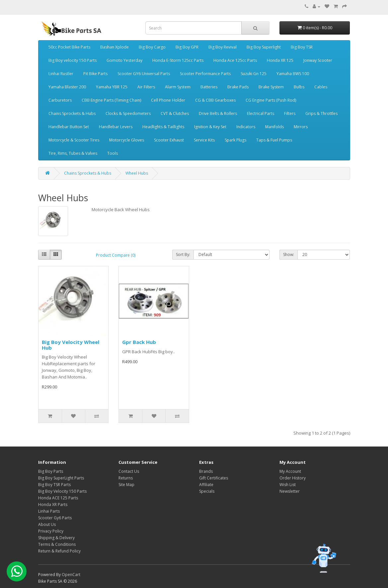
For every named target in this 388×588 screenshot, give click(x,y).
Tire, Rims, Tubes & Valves (73, 153)
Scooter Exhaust (169, 140)
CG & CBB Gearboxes (215, 100)
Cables (321, 87)
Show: (289, 254)
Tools (113, 153)
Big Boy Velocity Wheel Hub (71, 345)
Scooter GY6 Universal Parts (144, 74)
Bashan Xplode (115, 47)
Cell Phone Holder (168, 100)
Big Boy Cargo (152, 47)
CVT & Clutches (175, 113)
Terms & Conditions (57, 544)
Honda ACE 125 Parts (58, 498)
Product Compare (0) (116, 255)
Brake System (271, 87)
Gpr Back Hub (139, 342)
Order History (293, 478)
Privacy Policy (51, 531)
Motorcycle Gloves (127, 140)
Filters (290, 113)
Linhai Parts (49, 511)
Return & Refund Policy (59, 551)
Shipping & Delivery (56, 538)
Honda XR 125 (280, 60)
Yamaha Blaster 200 (67, 87)
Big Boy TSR (302, 47)
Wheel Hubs (137, 173)
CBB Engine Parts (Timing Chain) (111, 100)
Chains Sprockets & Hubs (72, 113)
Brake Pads (238, 87)
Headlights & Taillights (163, 127)
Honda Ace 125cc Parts (235, 60)
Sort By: (183, 254)
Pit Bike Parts (95, 74)
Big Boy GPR (187, 47)
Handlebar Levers (116, 127)
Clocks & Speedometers (128, 113)
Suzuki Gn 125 (254, 74)
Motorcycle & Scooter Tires (74, 140)
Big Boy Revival (223, 47)
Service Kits (204, 140)
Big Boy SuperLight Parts (61, 478)
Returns (126, 478)
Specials (207, 491)
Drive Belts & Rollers (218, 113)
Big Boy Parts (51, 471)
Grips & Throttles (321, 113)
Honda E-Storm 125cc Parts (178, 60)
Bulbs (299, 87)
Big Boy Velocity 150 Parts (62, 491)
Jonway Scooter (318, 60)
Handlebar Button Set (69, 127)
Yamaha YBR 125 (112, 87)
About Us (47, 524)
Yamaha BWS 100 (293, 74)
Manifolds (274, 127)
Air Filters (146, 87)
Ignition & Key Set (210, 127)
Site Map (126, 485)
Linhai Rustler (61, 74)
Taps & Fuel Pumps (274, 140)
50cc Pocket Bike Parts (69, 47)
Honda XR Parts (53, 504)
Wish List (288, 485)
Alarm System (178, 87)
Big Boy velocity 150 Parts (73, 60)
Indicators (246, 127)
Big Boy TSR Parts (54, 485)
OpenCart (71, 575)
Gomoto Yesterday (124, 60)
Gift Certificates (214, 478)
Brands (206, 471)
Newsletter (290, 491)
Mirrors (301, 127)
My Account (290, 471)
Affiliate (206, 485)
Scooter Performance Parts (205, 74)
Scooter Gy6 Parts (55, 518)
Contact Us (129, 471)
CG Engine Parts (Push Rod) (271, 100)
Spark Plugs (235, 140)
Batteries (209, 87)
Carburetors (60, 100)
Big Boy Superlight (264, 47)
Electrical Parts (261, 113)
